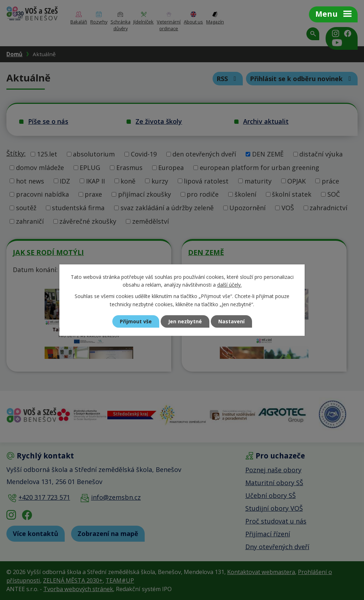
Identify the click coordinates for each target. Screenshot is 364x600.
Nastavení (231, 321)
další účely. (229, 285)
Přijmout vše (136, 321)
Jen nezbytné (185, 321)
